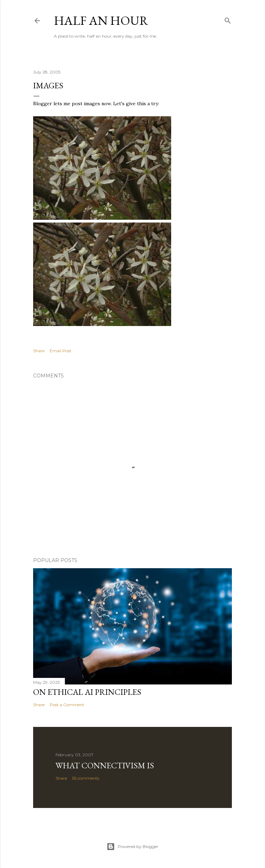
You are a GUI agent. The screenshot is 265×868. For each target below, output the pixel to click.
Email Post (61, 351)
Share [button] (39, 351)
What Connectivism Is (105, 765)
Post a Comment (67, 705)
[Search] (228, 19)
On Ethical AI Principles (87, 692)
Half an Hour (101, 21)
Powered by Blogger (132, 847)
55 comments (86, 778)
